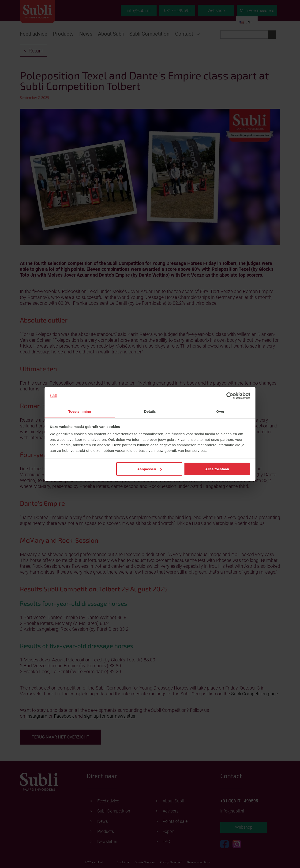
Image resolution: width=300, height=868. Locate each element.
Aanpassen (150, 469)
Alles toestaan (217, 469)
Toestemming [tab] (80, 411)
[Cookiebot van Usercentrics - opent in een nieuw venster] (230, 396)
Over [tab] (220, 411)
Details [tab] (150, 411)
